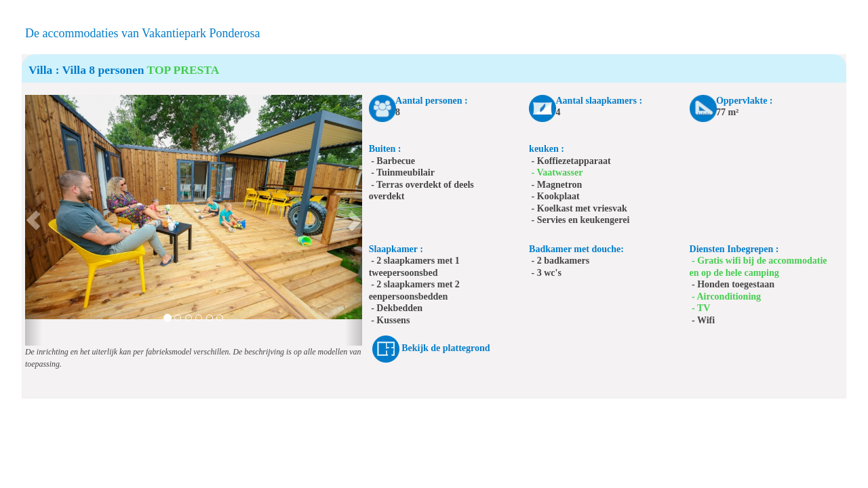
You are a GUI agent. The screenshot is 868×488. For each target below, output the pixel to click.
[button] (34, 220)
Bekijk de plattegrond (446, 348)
